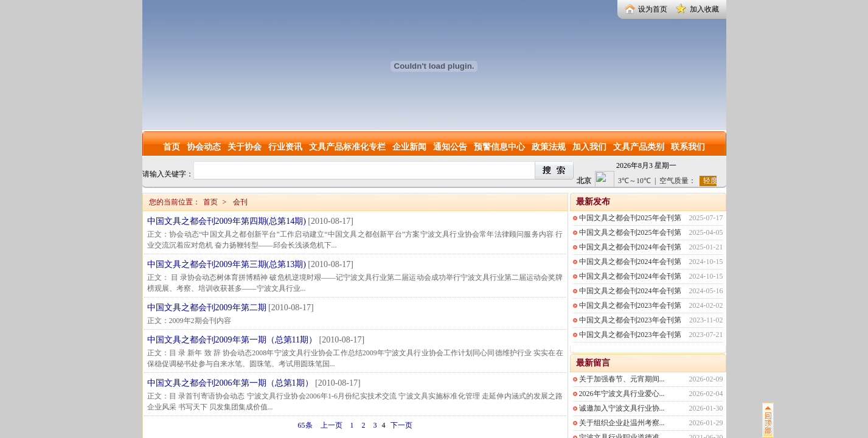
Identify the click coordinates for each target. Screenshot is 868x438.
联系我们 (688, 147)
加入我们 (589, 147)
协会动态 (204, 147)
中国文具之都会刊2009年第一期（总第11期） (232, 340)
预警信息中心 (499, 147)
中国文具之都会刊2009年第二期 (207, 308)
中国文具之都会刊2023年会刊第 (630, 305)
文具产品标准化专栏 (347, 147)
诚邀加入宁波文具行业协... (622, 408)
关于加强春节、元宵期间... (622, 379)
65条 (305, 425)
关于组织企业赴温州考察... (622, 423)
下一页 (401, 425)
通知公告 (450, 147)
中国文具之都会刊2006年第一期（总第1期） (230, 383)
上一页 (332, 425)
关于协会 (245, 147)
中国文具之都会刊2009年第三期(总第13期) (227, 264)
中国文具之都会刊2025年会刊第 (630, 218)
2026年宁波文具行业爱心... (622, 394)
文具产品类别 (639, 147)
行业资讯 (285, 147)
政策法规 (549, 147)
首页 (172, 147)
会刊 (240, 202)
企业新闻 (409, 147)
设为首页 (653, 9)
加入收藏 (704, 9)
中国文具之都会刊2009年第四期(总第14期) (227, 221)
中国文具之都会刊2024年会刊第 (630, 247)
